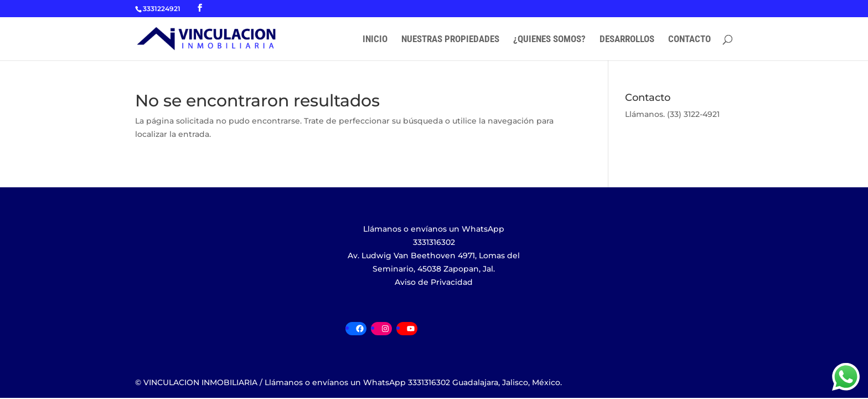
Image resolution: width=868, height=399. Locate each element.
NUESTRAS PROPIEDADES (450, 40)
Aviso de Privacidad (434, 282)
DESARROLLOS (627, 40)
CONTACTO (689, 40)
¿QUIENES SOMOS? (549, 40)
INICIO (375, 40)
